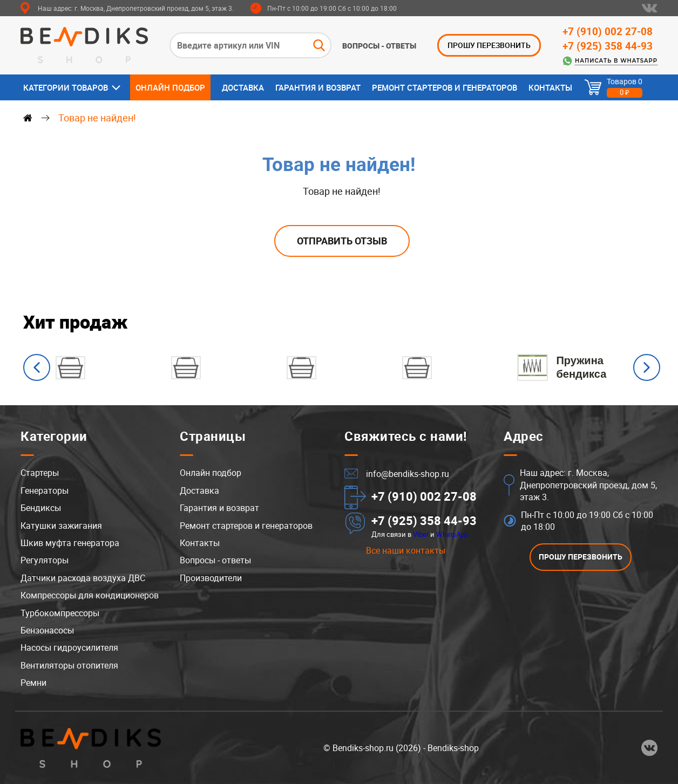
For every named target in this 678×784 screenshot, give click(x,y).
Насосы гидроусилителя (69, 647)
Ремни (33, 683)
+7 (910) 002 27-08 (608, 31)
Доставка (243, 87)
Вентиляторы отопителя (69, 665)
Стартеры (40, 473)
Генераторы (45, 490)
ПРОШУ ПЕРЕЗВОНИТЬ (489, 45)
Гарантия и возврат (318, 87)
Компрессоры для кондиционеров (90, 595)
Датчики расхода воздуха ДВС (83, 578)
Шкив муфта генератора (70, 543)
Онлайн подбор (170, 87)
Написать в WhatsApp (616, 61)
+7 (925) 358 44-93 (608, 46)
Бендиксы (41, 508)
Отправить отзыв (342, 241)
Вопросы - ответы (379, 46)
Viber (421, 534)
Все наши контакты (406, 551)
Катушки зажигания (61, 526)
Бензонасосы (47, 630)
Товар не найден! (97, 118)
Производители (211, 578)
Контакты (550, 87)
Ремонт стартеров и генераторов (445, 87)
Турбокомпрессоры (60, 613)
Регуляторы (45, 561)
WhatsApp (452, 534)
